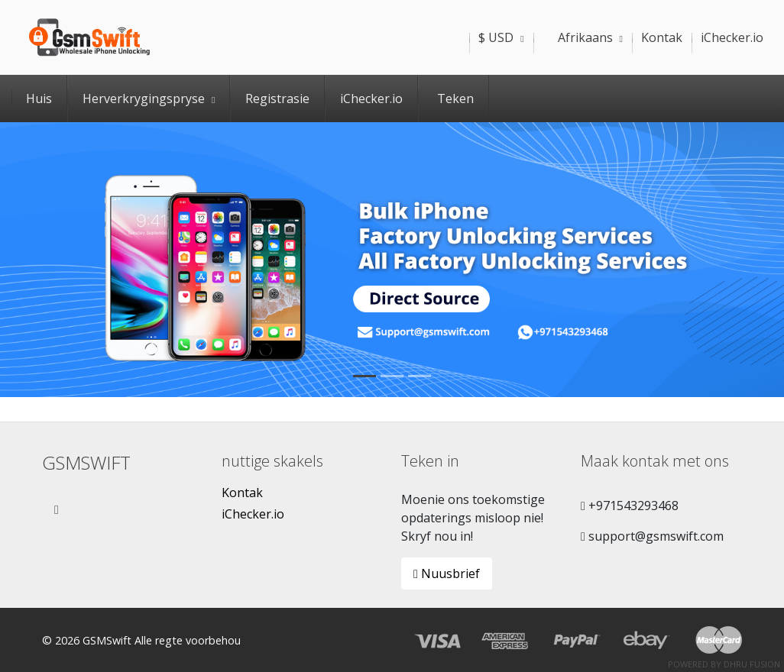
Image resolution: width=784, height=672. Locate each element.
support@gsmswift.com (652, 536)
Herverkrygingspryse (149, 99)
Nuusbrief (447, 573)
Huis (39, 99)
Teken (455, 99)
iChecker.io (371, 99)
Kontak (242, 493)
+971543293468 (630, 506)
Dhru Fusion (752, 664)
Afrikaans (583, 37)
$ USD (501, 37)
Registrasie (277, 99)
